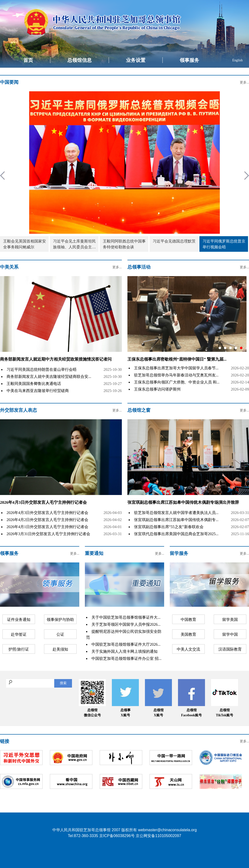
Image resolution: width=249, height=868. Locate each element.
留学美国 (230, 620)
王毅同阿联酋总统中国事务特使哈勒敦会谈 (124, 244)
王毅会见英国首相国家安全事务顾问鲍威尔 (25, 244)
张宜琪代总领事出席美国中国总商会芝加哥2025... (176, 534)
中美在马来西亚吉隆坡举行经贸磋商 (38, 391)
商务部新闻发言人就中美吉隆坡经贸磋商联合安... (49, 377)
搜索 (63, 683)
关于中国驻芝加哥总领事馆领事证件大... (126, 617)
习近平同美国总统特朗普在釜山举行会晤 (42, 369)
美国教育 (188, 634)
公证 (60, 634)
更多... (245, 82)
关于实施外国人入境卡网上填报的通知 (124, 651)
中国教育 (188, 620)
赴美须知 (60, 649)
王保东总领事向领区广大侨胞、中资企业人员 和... (177, 382)
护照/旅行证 (19, 649)
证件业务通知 (19, 620)
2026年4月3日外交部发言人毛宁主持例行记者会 (43, 502)
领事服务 (189, 60)
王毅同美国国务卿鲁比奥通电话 (34, 384)
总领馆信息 (80, 60)
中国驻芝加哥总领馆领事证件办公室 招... (126, 658)
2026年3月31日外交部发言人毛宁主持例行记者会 (48, 534)
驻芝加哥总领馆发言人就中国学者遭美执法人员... (176, 513)
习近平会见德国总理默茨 (174, 241)
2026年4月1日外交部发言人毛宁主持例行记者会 (47, 527)
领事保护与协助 (60, 620)
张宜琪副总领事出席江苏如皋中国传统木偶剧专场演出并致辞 (183, 502)
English (237, 60)
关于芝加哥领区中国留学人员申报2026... (126, 624)
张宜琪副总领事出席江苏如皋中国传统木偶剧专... (176, 520)
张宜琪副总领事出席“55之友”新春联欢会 (169, 527)
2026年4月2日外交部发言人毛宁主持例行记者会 (47, 520)
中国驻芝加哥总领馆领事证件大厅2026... (126, 644)
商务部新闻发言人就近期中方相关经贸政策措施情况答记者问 (56, 359)
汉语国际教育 (230, 649)
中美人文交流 (188, 649)
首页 (28, 60)
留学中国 (230, 634)
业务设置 (136, 60)
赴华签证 (19, 634)
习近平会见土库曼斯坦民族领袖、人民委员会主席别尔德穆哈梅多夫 (74, 245)
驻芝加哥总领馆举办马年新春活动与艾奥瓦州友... (176, 375)
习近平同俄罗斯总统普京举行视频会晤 (224, 244)
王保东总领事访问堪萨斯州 (157, 389)
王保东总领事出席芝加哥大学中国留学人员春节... (176, 368)
